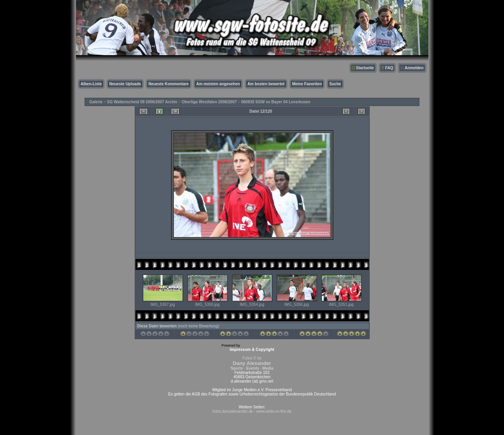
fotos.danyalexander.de (233, 411)
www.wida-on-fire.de (274, 411)
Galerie (96, 102)
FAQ (389, 68)
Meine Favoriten (307, 84)
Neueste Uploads (125, 84)
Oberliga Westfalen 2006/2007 (209, 102)
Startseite (365, 68)
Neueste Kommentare (169, 84)
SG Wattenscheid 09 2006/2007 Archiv (142, 102)
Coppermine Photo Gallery (262, 345)
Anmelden (414, 68)
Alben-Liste (91, 84)
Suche (335, 84)
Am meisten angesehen (218, 84)
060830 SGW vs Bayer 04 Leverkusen (276, 102)
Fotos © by (252, 363)
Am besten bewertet (266, 84)
